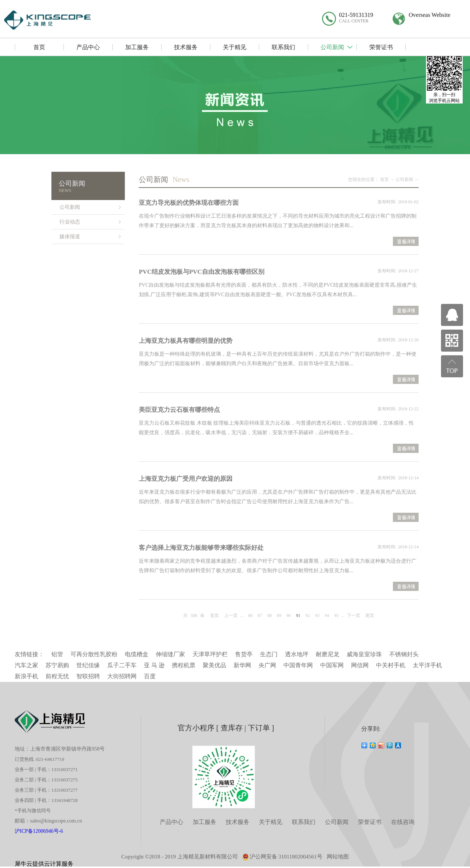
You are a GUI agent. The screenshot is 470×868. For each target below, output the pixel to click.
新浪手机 (26, 676)
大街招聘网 (122, 676)
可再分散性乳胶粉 (94, 654)
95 (336, 615)
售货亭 (244, 654)
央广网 (267, 665)
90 (289, 615)
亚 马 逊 (154, 665)
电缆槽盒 (137, 654)
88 (270, 615)
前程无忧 (57, 676)
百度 (150, 676)
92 (308, 615)
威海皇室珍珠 (364, 654)
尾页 (370, 615)
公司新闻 (404, 179)
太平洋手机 (427, 665)
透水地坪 (297, 654)
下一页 (354, 615)
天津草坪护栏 (210, 654)
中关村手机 (391, 665)
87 (260, 615)
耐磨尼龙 (328, 654)
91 (298, 615)
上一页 (231, 615)
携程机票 (184, 665)
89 (279, 615)
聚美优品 (214, 665)
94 (327, 615)
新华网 (242, 665)
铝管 (57, 654)
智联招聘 (88, 676)
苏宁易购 (57, 665)
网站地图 (338, 857)
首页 (214, 615)
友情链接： (29, 654)
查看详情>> (406, 242)
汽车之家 (26, 665)
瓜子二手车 (122, 665)
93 (317, 615)
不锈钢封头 (404, 654)
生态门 (269, 654)
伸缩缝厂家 (170, 654)
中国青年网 (298, 665)
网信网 (360, 665)
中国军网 (332, 665)
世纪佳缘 (88, 665)
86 (250, 615)
